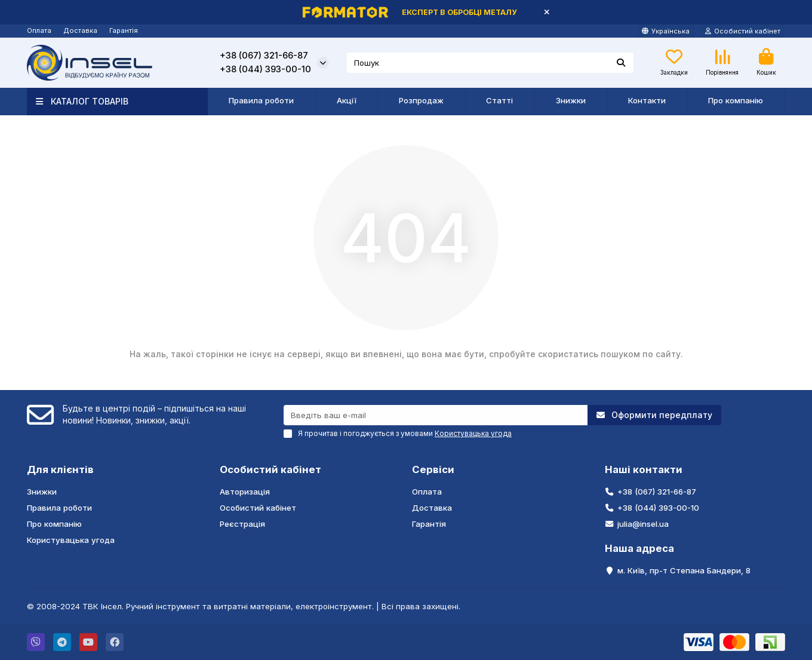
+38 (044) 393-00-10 (265, 69)
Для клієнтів (60, 469)
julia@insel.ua (643, 524)
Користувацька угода (71, 540)
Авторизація (245, 492)
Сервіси (433, 469)
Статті (499, 100)
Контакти (647, 100)
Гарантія (124, 30)
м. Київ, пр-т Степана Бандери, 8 (684, 570)
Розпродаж (421, 100)
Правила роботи (261, 100)
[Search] (490, 63)
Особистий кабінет (270, 469)
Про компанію (736, 100)
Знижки (571, 100)
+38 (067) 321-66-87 (264, 56)
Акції (347, 100)
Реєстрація (242, 524)
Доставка (80, 30)
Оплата (39, 30)
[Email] (436, 415)
